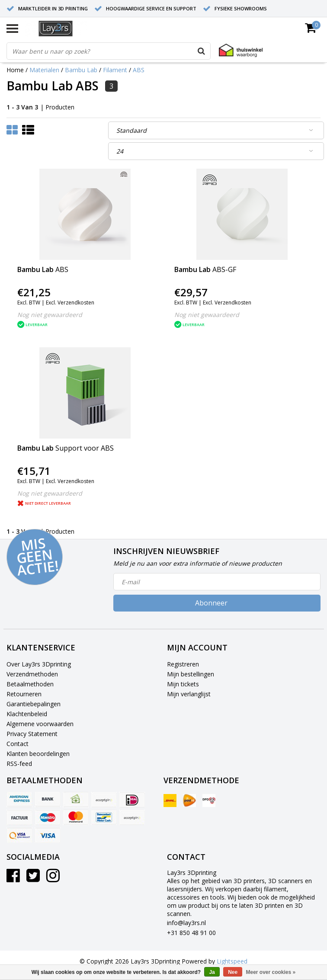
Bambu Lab (81, 70)
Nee (233, 972)
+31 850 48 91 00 (191, 933)
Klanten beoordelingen (38, 754)
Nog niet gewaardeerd (50, 315)
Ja (212, 972)
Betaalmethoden (30, 684)
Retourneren (24, 694)
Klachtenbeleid (27, 714)
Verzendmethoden (32, 674)
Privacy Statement (32, 734)
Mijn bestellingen (191, 674)
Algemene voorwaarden (40, 724)
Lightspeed (232, 961)
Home (15, 70)
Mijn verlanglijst (189, 694)
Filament (115, 70)
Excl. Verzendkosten (70, 303)
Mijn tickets (183, 684)
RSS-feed (19, 764)
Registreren (183, 664)
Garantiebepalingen (34, 704)
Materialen (44, 70)
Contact (18, 744)
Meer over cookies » (271, 972)
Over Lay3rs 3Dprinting (39, 664)
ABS (139, 70)
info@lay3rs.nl (186, 923)
